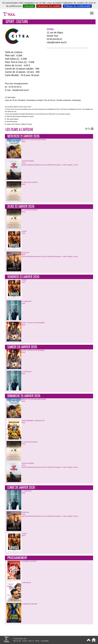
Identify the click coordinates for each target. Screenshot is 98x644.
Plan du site (17, 641)
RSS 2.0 (31, 641)
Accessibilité (44, 641)
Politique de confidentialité (77, 6)
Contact (25, 641)
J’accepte (29, 6)
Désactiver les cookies (49, 6)
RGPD (37, 641)
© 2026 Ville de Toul (20, 639)
